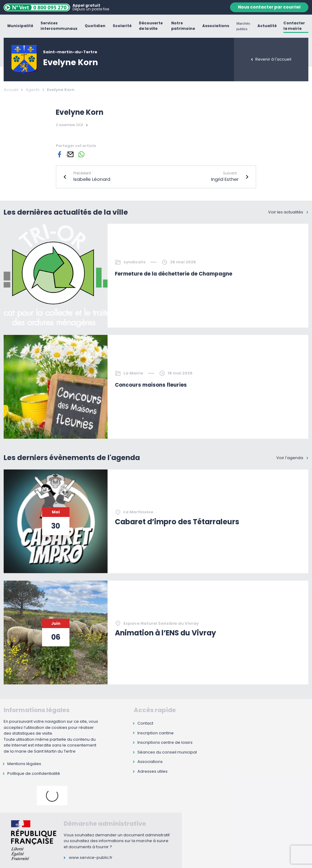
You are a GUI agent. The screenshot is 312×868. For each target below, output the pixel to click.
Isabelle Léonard (92, 179)
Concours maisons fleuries (151, 385)
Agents (33, 90)
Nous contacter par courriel (269, 7)
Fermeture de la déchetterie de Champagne (174, 274)
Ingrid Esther (225, 179)
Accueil (11, 90)
